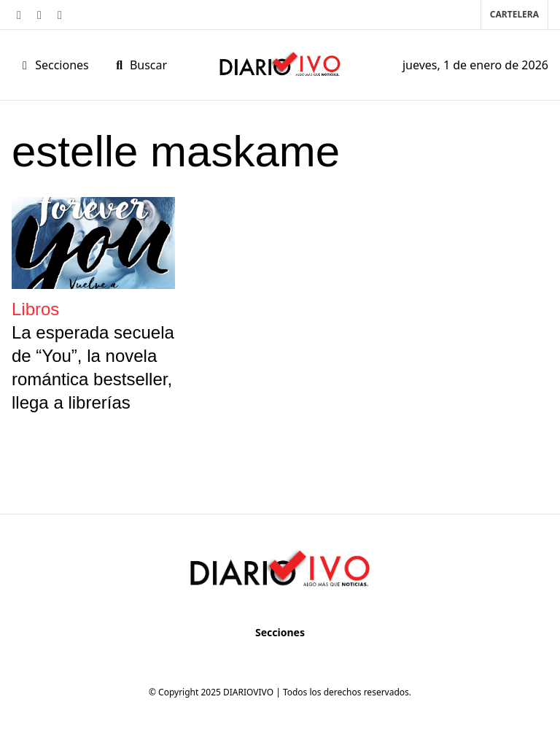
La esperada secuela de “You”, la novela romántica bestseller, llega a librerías (93, 367)
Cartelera (514, 14)
